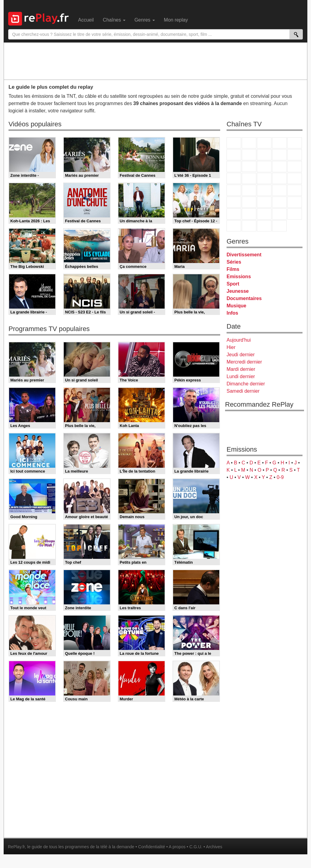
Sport (233, 284)
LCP (249, 226)
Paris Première (279, 178)
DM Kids (295, 214)
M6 (234, 155)
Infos (232, 313)
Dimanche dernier (246, 384)
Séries (234, 262)
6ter (279, 167)
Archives (214, 847)
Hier (231, 347)
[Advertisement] (155, 61)
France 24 (249, 202)
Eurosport (279, 202)
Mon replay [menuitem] (176, 20)
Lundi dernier (241, 376)
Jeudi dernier (241, 355)
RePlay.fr (16, 847)
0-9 (280, 477)
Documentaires (244, 298)
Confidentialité (152, 847)
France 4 (234, 167)
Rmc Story (234, 178)
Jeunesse (238, 291)
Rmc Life (249, 178)
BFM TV (279, 190)
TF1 (234, 143)
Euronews (234, 202)
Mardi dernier (241, 369)
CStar (249, 166)
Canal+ (279, 143)
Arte (249, 155)
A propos (177, 847)
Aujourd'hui (239, 340)
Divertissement (244, 255)
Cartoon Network (264, 214)
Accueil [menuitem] (86, 20)
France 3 (264, 143)
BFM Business (295, 190)
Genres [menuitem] (145, 20)
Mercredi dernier (244, 362)
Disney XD (279, 214)
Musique (236, 306)
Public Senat (264, 226)
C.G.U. (196, 847)
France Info (249, 190)
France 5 (295, 143)
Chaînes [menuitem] (114, 20)
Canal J (249, 214)
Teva (264, 178)
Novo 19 (234, 190)
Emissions (239, 277)
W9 (264, 155)
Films (233, 269)
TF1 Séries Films (264, 167)
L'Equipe (295, 202)
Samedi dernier (243, 391)
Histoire (279, 226)
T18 (295, 178)
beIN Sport (264, 202)
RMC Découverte (295, 167)
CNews (264, 190)
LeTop (234, 226)
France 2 (249, 143)
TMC (279, 155)
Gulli (234, 214)
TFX (295, 155)
